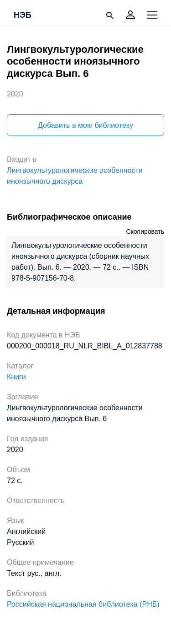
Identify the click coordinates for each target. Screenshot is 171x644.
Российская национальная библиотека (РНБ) (83, 604)
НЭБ (23, 15)
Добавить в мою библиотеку (85, 125)
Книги (16, 377)
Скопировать (145, 231)
